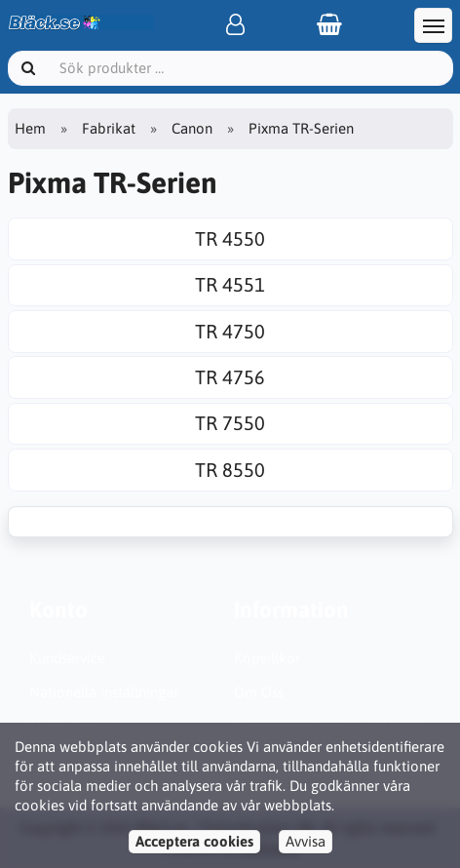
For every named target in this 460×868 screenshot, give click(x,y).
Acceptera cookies (194, 841)
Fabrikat (109, 128)
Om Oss (259, 692)
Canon (192, 128)
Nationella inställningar (104, 692)
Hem (30, 128)
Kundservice (67, 658)
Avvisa (306, 841)
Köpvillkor (267, 658)
